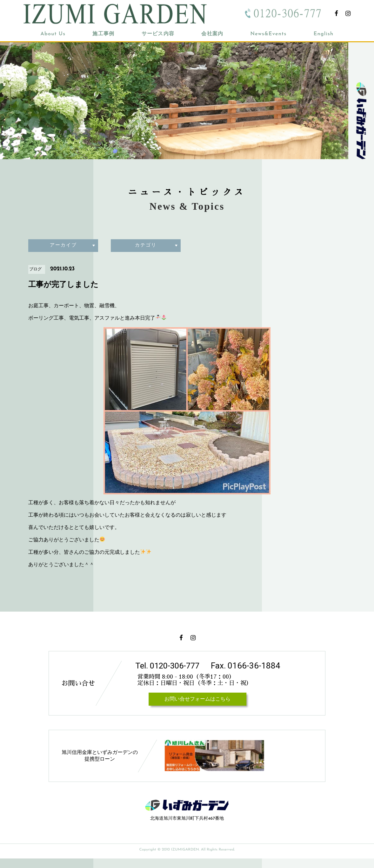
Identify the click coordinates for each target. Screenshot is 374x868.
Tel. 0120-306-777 (169, 666)
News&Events (268, 34)
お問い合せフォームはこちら (195, 709)
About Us (53, 34)
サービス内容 (158, 34)
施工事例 (103, 34)
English (324, 34)
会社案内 (212, 34)
